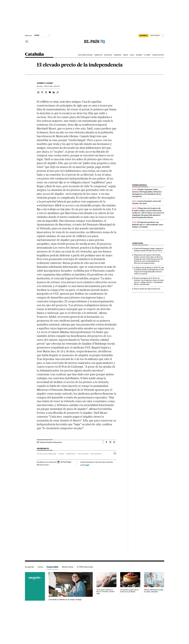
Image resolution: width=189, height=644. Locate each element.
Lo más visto (138, 243)
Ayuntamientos (96, 454)
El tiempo (147, 55)
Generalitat (98, 55)
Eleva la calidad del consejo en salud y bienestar (154, 591)
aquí (87, 465)
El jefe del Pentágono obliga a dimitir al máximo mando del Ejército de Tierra (149, 249)
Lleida (132, 55)
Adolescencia (71, 454)
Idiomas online (68, 567)
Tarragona (118, 55)
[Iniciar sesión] (157, 36)
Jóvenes (61, 454)
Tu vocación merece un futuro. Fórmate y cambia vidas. (105, 592)
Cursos (40, 567)
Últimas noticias (158, 55)
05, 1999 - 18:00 (52, 86)
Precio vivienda (83, 454)
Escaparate (29, 567)
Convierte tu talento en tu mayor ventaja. (65, 600)
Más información (43, 465)
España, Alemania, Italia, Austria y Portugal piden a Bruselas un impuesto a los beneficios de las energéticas (147, 193)
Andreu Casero (45, 83)
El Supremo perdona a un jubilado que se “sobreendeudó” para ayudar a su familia (148, 225)
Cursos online (52, 567)
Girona (126, 55)
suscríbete (144, 36)
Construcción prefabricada (46, 454)
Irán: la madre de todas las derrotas (147, 289)
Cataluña (34, 54)
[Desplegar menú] (27, 42)
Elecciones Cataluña (85, 55)
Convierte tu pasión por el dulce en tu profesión (129, 591)
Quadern (139, 55)
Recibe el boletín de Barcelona (51, 442)
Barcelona (108, 55)
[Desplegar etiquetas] (115, 453)
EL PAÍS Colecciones (85, 567)
